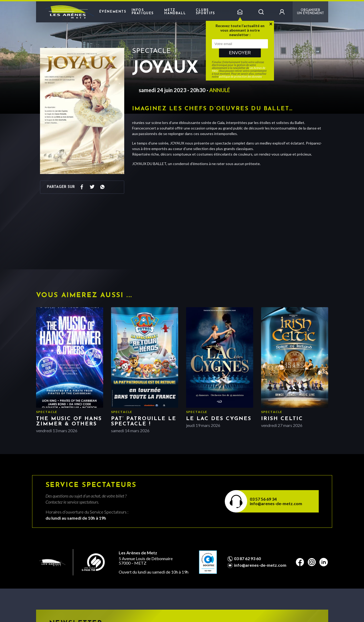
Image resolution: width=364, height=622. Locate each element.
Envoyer (240, 53)
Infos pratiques (143, 12)
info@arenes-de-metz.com (276, 503)
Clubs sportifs (205, 12)
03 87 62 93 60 (247, 559)
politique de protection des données (240, 76)
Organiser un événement (310, 12)
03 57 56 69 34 (263, 499)
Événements (113, 12)
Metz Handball (175, 12)
